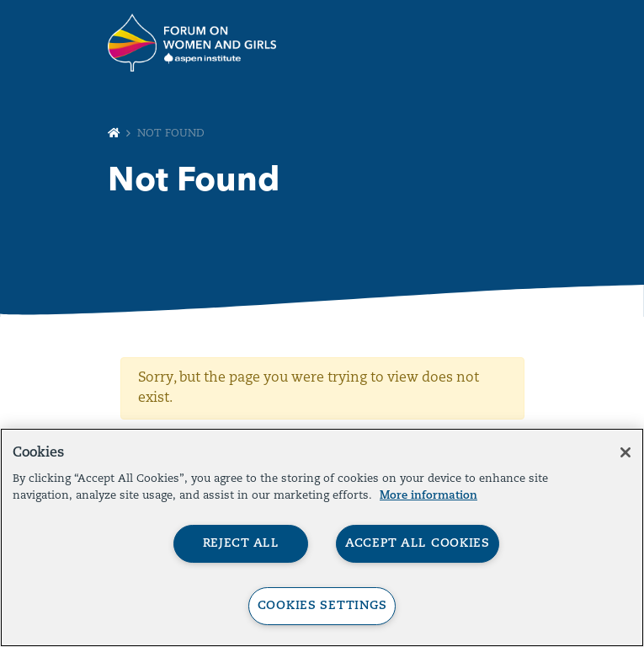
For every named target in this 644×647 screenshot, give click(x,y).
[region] (322, 537)
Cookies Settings (322, 606)
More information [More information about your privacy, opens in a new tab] (428, 496)
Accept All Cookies (418, 544)
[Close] (625, 452)
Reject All (241, 544)
